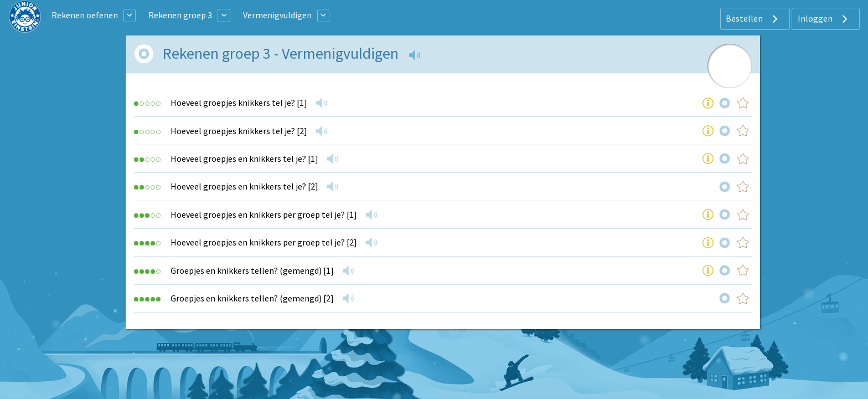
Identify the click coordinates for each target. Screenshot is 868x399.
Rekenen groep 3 (180, 15)
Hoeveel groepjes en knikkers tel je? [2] (244, 186)
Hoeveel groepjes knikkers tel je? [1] (239, 103)
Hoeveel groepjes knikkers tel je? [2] (239, 131)
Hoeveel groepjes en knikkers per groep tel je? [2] (264, 242)
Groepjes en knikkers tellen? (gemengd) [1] (252, 270)
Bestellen (753, 19)
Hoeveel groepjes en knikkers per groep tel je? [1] (264, 214)
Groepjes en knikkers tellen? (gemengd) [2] (252, 298)
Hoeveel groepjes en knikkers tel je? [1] (244, 158)
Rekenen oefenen (85, 15)
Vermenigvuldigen (277, 15)
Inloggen (824, 19)
